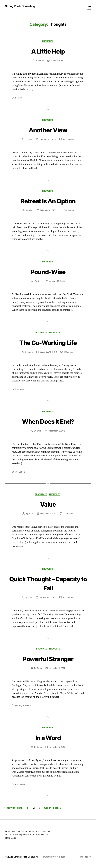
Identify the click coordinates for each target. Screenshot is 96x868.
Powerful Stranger (48, 662)
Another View (48, 131)
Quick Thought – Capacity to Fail (48, 586)
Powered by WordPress (55, 861)
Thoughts (48, 42)
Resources (41, 335)
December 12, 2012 (57, 434)
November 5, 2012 (57, 751)
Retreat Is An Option (48, 202)
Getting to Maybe (23, 709)
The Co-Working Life (48, 344)
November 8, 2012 (57, 672)
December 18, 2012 (48, 354)
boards (18, 98)
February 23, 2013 (47, 140)
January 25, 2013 (57, 283)
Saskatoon (20, 391)
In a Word (48, 741)
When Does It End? (48, 424)
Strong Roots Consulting (21, 6)
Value (48, 507)
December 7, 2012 (48, 517)
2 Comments (69, 140)
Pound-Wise (48, 273)
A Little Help (48, 51)
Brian (41, 61)
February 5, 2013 (47, 212)
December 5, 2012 (47, 601)
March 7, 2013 (57, 61)
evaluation (20, 475)
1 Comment (70, 354)
